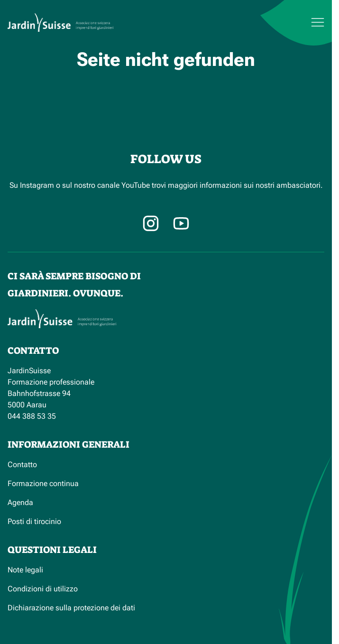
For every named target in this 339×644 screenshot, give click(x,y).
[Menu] (293, 22)
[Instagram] (151, 223)
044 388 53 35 (32, 416)
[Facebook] (181, 223)
